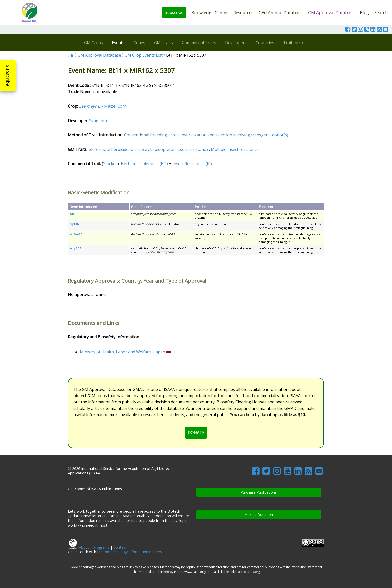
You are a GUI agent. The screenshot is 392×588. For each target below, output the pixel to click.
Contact (120, 547)
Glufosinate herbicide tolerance (118, 149)
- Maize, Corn (103, 106)
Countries (265, 43)
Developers (236, 43)
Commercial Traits (199, 43)
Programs (101, 547)
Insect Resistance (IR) (192, 164)
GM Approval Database (331, 13)
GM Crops (94, 43)
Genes (139, 43)
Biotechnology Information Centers (133, 552)
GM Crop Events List (144, 55)
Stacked (110, 164)
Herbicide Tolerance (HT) (144, 164)
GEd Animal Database (281, 13)
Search (381, 13)
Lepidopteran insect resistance (179, 149)
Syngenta (98, 121)
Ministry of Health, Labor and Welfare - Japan (123, 352)
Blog (364, 13)
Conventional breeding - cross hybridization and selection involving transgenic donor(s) (206, 135)
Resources (243, 13)
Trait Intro (293, 43)
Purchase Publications (259, 492)
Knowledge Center (210, 13)
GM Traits (164, 43)
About (84, 547)
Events (118, 43)
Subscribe (174, 12)
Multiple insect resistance (235, 149)
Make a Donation (259, 514)
